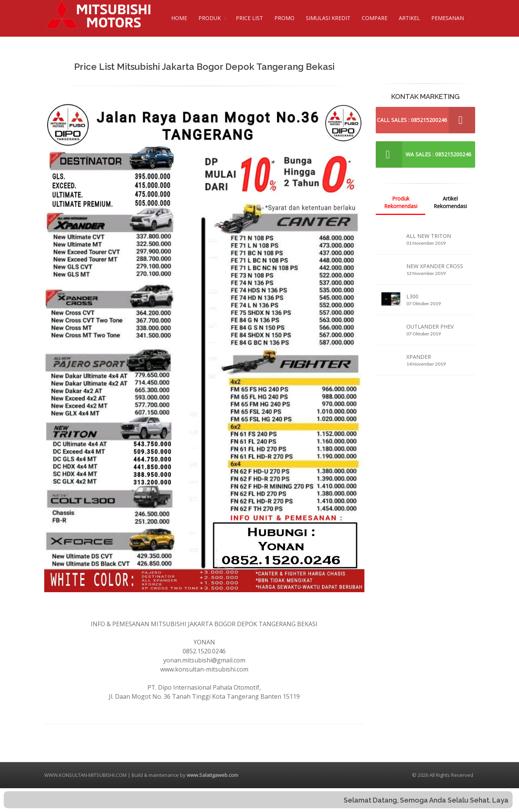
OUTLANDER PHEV (430, 326)
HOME (179, 18)
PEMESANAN (448, 18)
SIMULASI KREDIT (328, 18)
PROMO (284, 18)
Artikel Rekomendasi (450, 202)
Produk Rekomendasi (401, 202)
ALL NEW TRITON (429, 236)
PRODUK (210, 18)
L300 (412, 296)
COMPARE (375, 18)
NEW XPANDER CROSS (435, 266)
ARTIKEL (409, 18)
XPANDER (419, 357)
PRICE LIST (249, 18)
